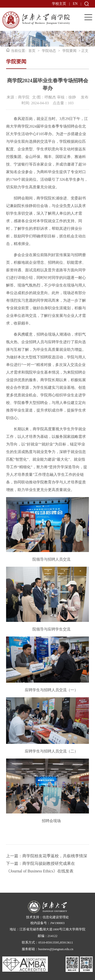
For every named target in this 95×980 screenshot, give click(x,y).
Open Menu (88, 17)
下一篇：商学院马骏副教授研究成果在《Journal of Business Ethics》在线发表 (41, 867)
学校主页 (59, 4)
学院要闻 (69, 51)
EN (75, 4)
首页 (32, 51)
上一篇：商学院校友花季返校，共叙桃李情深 (47, 856)
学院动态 (49, 51)
